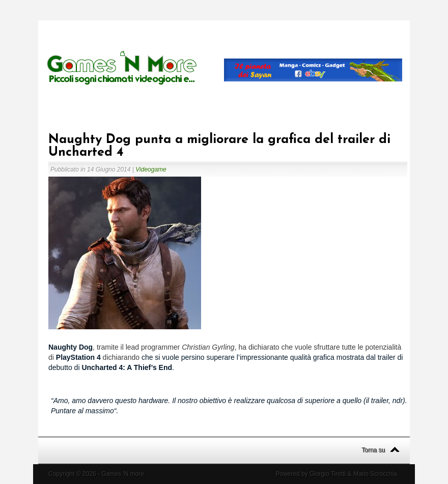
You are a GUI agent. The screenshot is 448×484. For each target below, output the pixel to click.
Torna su (373, 450)
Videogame (151, 169)
